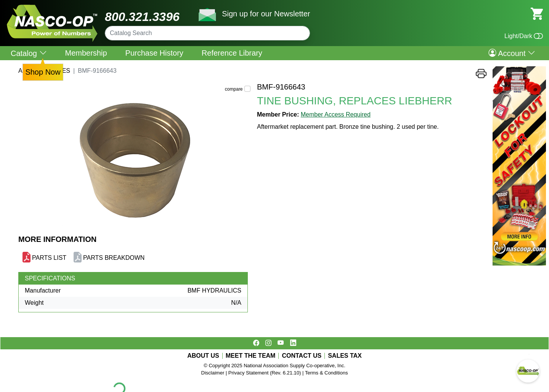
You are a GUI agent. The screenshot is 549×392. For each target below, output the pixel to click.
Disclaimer (213, 373)
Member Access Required (336, 114)
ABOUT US (203, 356)
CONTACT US (302, 356)
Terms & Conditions (327, 373)
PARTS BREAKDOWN (114, 258)
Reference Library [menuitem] (232, 53)
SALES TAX (345, 356)
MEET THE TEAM (251, 356)
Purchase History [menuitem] (154, 53)
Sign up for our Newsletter (266, 14)
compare (234, 89)
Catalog (29, 53)
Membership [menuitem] (86, 53)
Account (512, 53)
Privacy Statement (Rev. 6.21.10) (265, 373)
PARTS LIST (49, 258)
